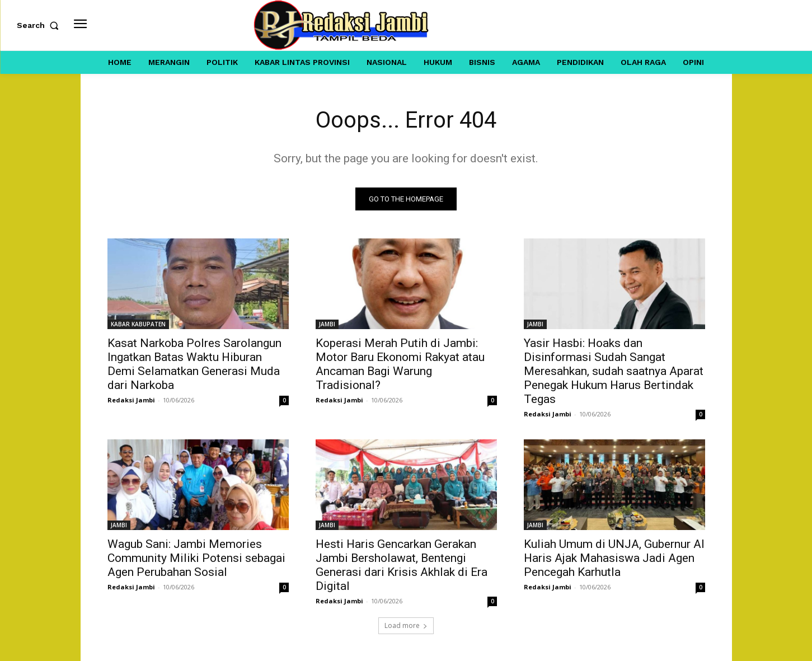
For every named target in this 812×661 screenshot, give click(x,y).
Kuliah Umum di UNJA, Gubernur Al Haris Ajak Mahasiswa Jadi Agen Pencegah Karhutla (614, 558)
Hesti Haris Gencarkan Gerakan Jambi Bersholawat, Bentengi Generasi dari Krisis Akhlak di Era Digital (402, 565)
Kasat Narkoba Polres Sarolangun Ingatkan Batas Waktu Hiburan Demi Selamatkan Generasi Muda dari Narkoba (194, 364)
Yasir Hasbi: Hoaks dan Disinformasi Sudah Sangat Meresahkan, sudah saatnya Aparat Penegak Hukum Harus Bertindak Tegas (614, 371)
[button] (40, 25)
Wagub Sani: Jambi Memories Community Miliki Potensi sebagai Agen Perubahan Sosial (196, 558)
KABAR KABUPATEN (138, 324)
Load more (406, 625)
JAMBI (327, 324)
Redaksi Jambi (131, 400)
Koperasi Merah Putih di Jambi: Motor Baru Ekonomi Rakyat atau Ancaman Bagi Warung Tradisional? (400, 364)
